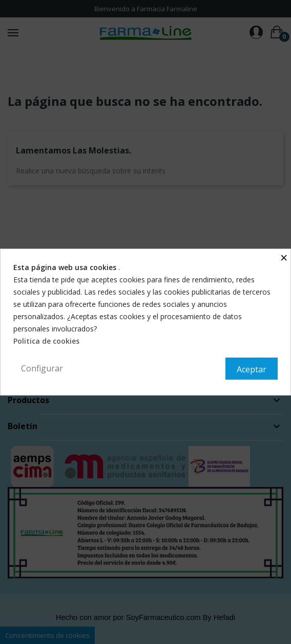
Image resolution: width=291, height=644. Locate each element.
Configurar (42, 368)
